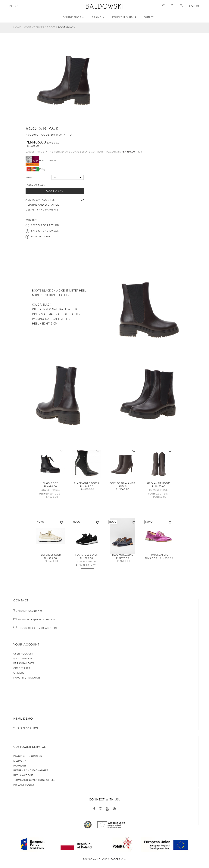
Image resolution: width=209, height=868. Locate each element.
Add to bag (55, 191)
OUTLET (149, 17)
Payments (20, 766)
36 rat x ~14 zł (41, 161)
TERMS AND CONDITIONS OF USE (34, 780)
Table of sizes (35, 185)
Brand (98, 17)
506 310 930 (35, 611)
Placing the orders (28, 756)
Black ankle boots (86, 483)
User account (23, 654)
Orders (19, 673)
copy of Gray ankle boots (123, 485)
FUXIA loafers (159, 555)
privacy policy (24, 785)
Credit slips (22, 668)
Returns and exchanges (31, 770)
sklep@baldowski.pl (41, 620)
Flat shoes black (86, 555)
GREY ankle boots (159, 483)
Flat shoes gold (50, 555)
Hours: (22, 628)
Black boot (50, 483)
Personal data (24, 663)
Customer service (30, 747)
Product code (38, 135)
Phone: (23, 611)
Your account (26, 645)
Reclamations (23, 775)
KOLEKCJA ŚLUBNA (125, 17)
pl (11, 6)
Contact (21, 600)
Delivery (20, 761)
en (17, 6)
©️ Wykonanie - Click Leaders (101, 859)
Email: (22, 620)
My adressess (23, 659)
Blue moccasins (123, 555)
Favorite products (27, 678)
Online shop (73, 17)
